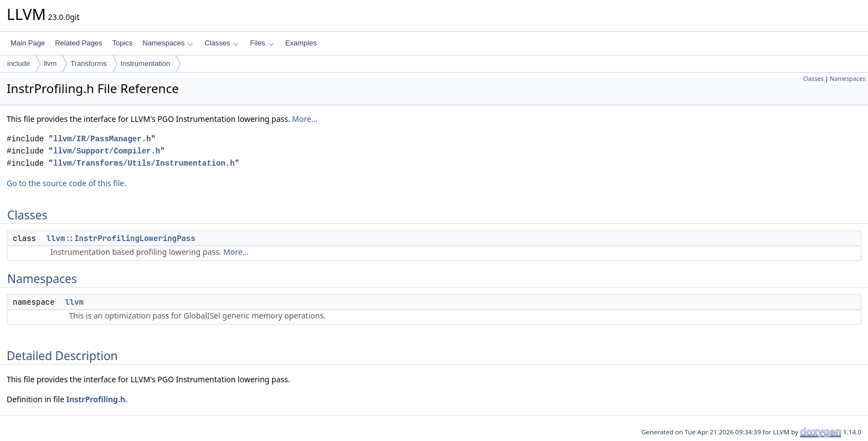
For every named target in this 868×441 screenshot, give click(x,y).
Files (262, 43)
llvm (50, 63)
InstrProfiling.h (96, 399)
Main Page (28, 43)
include (19, 63)
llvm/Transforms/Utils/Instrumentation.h (144, 163)
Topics (122, 43)
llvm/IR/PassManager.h (102, 139)
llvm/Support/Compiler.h (107, 151)
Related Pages (78, 43)
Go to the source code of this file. (66, 183)
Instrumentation (146, 63)
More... (305, 119)
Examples (301, 43)
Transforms (88, 63)
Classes (222, 43)
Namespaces (168, 43)
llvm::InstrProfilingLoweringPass (121, 238)
